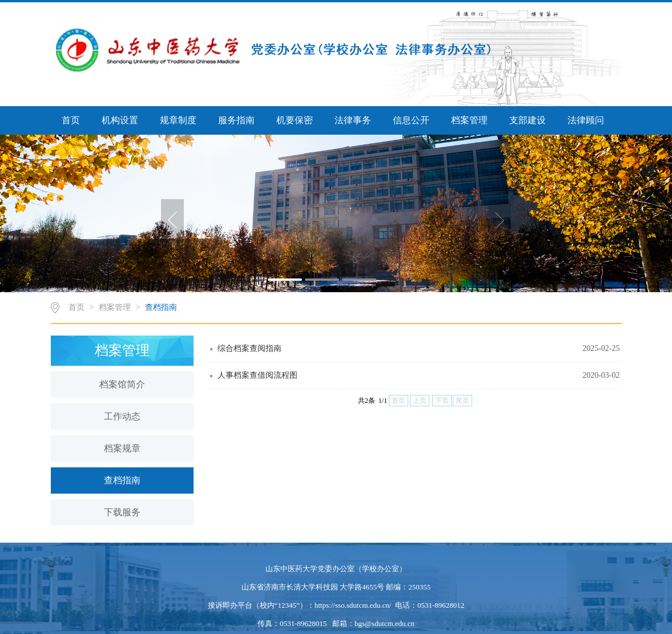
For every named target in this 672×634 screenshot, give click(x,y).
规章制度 (178, 120)
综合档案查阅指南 (250, 348)
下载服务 (122, 512)
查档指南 (161, 307)
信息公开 (411, 120)
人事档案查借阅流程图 (257, 375)
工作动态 (122, 416)
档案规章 (122, 448)
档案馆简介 (122, 384)
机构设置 (120, 120)
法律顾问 (586, 120)
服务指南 (236, 120)
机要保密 (295, 120)
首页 (71, 120)
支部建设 (528, 120)
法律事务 (353, 120)
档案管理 (469, 120)
